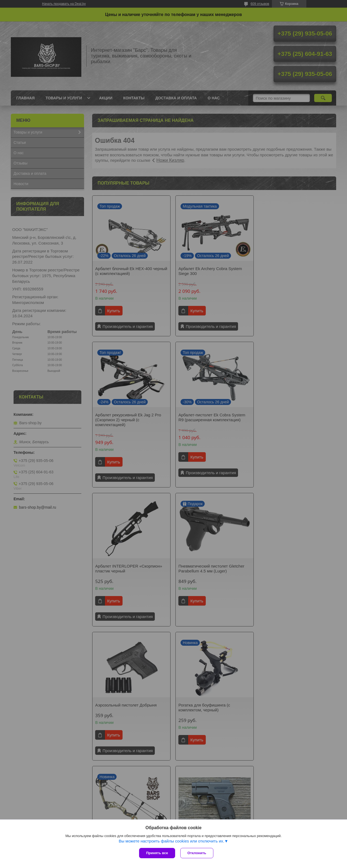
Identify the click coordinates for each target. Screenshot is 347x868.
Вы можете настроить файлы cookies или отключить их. (171, 841)
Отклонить (197, 853)
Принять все (157, 853)
